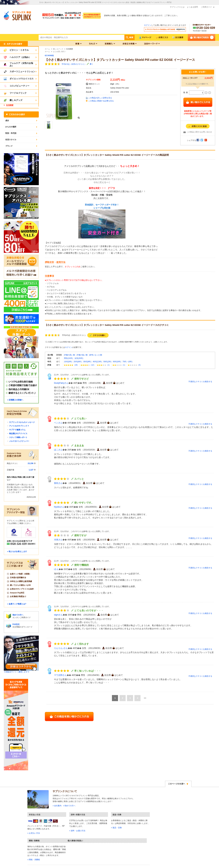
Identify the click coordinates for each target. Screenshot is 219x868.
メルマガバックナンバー (19, 441)
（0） (135, 365)
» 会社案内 (57, 806)
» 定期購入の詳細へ (15, 400)
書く (92, 64)
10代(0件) (68, 362)
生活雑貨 (10, 105)
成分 (7, 121)
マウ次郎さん (60, 675)
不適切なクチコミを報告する (200, 382)
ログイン (148, 25)
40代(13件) (97, 362)
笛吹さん (58, 483)
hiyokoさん (59, 507)
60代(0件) (117, 362)
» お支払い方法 (34, 833)
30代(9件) (87, 362)
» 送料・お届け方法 (77, 831)
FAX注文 (16, 624)
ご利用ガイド (206, 7)
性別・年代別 (11, 133)
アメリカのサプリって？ (19, 426)
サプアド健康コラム (17, 430)
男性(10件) (68, 358)
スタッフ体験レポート (18, 437)
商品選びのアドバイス (18, 434)
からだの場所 (11, 127)
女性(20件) (79, 358)
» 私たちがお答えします (17, 551)
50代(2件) (107, 362)
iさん (56, 569)
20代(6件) (78, 362)
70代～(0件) (127, 362)
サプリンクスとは (177, 7)
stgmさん (58, 615)
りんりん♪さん (61, 648)
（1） (104, 365)
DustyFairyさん (61, 383)
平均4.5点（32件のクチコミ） (74, 64)
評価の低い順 (82, 355)
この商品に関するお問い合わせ (199, 132)
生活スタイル (11, 140)
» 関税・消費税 (34, 860)
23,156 (30, 463)
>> (145, 698)
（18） (71, 365)
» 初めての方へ (69, 806)
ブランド (9, 146)
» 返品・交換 (116, 828)
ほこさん (58, 450)
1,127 (31, 470)
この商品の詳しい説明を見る (100, 98)
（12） (88, 365)
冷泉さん (58, 540)
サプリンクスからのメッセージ (22, 422)
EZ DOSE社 (49, 55)
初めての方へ (18, 615)
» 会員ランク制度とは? (17, 604)
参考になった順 (96, 355)
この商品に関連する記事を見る (101, 101)
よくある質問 (192, 7)
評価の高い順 (70, 355)
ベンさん (58, 423)
